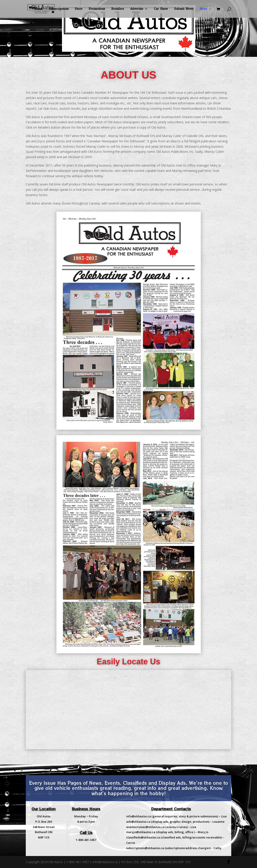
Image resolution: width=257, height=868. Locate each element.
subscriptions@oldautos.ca (145, 848)
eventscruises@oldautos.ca (145, 827)
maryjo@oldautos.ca (141, 832)
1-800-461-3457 (86, 840)
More (203, 9)
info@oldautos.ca (138, 816)
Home (39, 9)
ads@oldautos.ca (138, 822)
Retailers (118, 9)
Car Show (161, 9)
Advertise (137, 9)
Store (79, 9)
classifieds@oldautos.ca (143, 837)
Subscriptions (59, 9)
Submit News (184, 9)
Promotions (97, 9)
